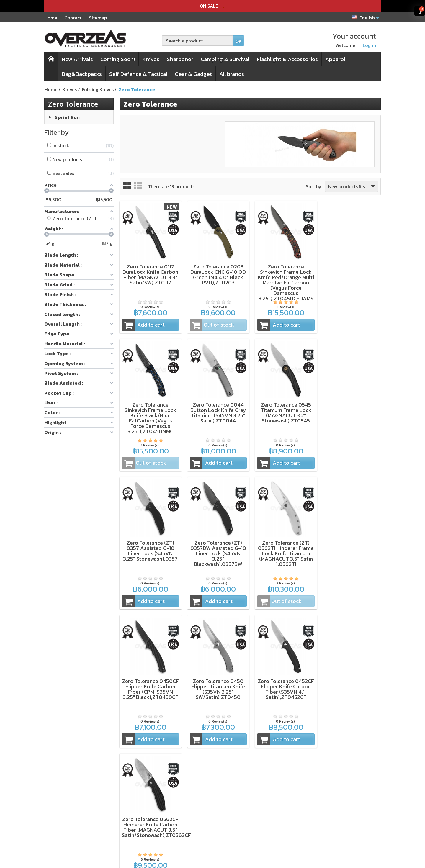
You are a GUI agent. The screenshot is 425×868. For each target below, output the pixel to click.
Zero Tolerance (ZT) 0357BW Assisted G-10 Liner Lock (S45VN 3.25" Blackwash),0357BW (350, 413)
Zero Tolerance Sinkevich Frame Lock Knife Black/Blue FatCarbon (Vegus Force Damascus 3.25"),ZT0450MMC (350, 279)
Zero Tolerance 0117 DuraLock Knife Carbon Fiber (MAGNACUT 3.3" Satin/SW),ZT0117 (150, 274)
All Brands (141, 831)
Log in (369, 45)
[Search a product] (197, 41)
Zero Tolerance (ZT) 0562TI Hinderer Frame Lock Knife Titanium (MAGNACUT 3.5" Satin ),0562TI (150, 551)
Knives (151, 59)
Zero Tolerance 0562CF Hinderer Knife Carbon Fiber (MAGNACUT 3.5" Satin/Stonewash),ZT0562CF (156, 688)
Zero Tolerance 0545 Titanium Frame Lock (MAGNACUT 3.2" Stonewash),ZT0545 (217, 411)
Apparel (335, 59)
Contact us (207, 831)
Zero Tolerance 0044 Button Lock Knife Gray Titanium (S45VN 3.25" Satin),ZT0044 (150, 411)
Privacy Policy (212, 800)
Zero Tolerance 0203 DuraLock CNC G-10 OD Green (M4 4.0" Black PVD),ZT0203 (217, 274)
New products (145, 815)
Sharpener (180, 59)
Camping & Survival (225, 59)
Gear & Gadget (193, 74)
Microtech (75, 815)
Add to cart (143, 324)
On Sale (138, 823)
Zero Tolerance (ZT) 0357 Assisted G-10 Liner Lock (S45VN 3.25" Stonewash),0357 (283, 411)
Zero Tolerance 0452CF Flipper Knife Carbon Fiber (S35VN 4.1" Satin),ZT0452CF (350, 548)
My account (208, 823)
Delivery (205, 808)
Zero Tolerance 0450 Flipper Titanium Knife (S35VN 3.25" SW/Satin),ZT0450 (284, 548)
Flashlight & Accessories (287, 59)
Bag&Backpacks (82, 74)
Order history (210, 815)
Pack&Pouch (144, 808)
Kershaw (73, 792)
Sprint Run (67, 117)
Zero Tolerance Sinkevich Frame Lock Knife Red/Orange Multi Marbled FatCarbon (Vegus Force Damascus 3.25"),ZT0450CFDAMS (284, 282)
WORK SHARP (78, 808)
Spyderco (74, 823)
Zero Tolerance (73, 104)
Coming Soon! (118, 59)
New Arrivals (77, 59)
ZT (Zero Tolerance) (85, 800)
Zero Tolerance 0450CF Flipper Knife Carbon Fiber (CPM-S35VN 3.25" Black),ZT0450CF (217, 551)
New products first (352, 186)
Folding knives (146, 792)
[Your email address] (342, 805)
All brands (232, 74)
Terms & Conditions (217, 792)
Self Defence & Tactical (138, 74)
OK (239, 41)
